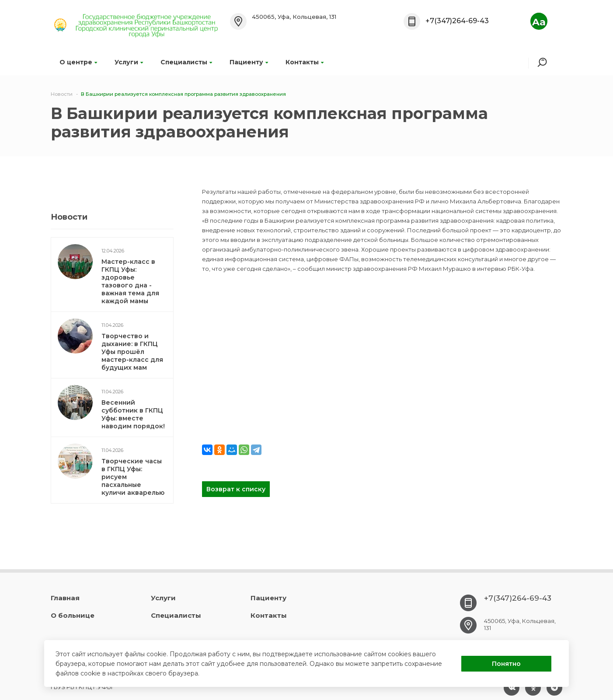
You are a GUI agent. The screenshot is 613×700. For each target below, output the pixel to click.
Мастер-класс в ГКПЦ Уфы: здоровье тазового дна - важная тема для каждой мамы (130, 281)
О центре (78, 62)
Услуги (129, 62)
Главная (65, 598)
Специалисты (186, 62)
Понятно (506, 664)
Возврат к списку (236, 489)
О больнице (73, 615)
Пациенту (249, 62)
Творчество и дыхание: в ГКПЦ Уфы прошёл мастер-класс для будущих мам (132, 352)
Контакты (305, 62)
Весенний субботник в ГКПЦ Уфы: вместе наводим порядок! (133, 414)
